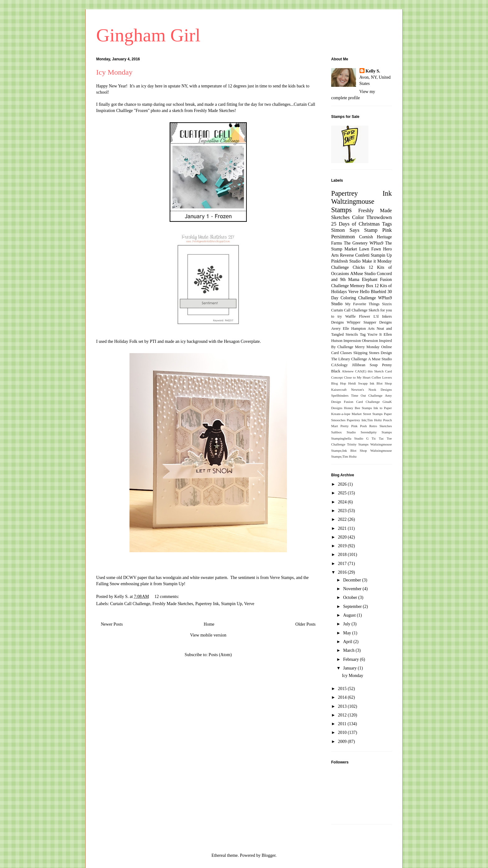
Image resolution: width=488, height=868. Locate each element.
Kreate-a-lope (341, 414)
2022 (343, 519)
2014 (343, 697)
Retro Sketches (380, 426)
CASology (339, 365)
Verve (249, 604)
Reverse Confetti (355, 255)
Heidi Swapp (358, 383)
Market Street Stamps (367, 414)
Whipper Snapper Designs (369, 322)
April (348, 642)
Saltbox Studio (343, 432)
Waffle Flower (358, 316)
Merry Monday (367, 347)
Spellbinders (340, 395)
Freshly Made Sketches (214, 111)
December (352, 580)
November (353, 589)
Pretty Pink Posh (354, 426)
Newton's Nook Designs (371, 390)
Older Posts (305, 624)
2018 (343, 555)
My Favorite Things (362, 304)
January (350, 668)
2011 (343, 724)
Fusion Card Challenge (362, 402)
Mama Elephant (363, 280)
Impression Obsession (361, 341)
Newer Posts (112, 624)
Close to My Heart (357, 377)
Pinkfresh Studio (346, 261)
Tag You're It (371, 334)
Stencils (352, 334)
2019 (343, 546)
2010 (343, 733)
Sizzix (387, 304)
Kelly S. (373, 71)
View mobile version (208, 635)
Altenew (348, 371)
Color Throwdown (372, 217)
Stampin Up (231, 604)
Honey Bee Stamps (358, 408)
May (347, 633)
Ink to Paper (383, 408)
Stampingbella (341, 438)
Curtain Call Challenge (130, 604)
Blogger (269, 855)
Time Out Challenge (367, 395)
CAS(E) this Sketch (369, 371)
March (349, 650)
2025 (343, 493)
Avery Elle (340, 329)
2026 (343, 484)
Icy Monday (114, 72)
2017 (343, 564)
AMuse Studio (363, 274)
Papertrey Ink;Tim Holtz (364, 420)
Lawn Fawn (370, 249)
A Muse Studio (380, 359)
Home (209, 624)
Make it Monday (377, 261)
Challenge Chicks (348, 267)
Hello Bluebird (373, 292)
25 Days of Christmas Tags (361, 224)
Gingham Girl (148, 35)
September (353, 607)
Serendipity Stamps (376, 432)
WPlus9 (376, 243)
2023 (343, 511)
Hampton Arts (363, 329)
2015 (343, 689)
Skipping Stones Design (373, 353)
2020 (343, 537)
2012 (343, 715)
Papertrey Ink (207, 604)
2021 (343, 528)
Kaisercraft (339, 390)
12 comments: (167, 597)
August (350, 615)
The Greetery (356, 243)
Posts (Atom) (220, 655)
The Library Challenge (349, 359)
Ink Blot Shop (381, 383)
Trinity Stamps (358, 444)
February (351, 659)
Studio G (361, 438)
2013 (343, 706)
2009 (343, 742)
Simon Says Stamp (354, 230)
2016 (343, 572)
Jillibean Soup (365, 365)
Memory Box (361, 286)
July (347, 624)
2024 (343, 502)
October (351, 597)
